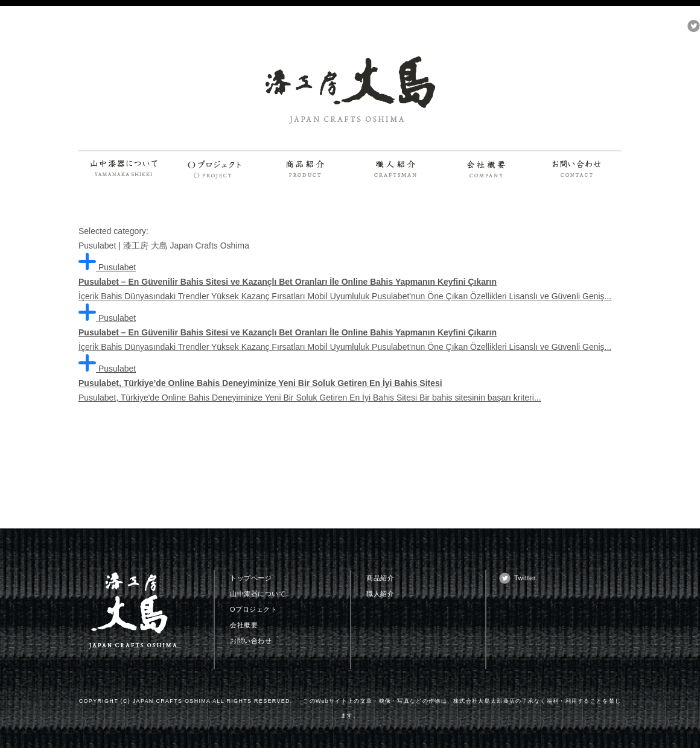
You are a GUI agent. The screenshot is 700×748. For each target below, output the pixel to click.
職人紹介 (380, 594)
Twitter (525, 578)
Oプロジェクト (253, 609)
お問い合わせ (251, 641)
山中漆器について (258, 594)
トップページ (251, 578)
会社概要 (244, 625)
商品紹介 (380, 578)
